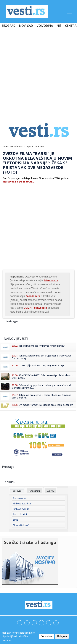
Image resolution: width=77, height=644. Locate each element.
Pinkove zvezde (21, 509)
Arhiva (51, 491)
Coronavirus (20, 498)
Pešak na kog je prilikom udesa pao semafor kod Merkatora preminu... (41, 386)
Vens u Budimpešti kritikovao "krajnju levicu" (42, 346)
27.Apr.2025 (30, 146)
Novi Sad (26, 26)
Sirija (16, 520)
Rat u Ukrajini (20, 514)
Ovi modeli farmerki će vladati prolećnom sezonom (46, 405)
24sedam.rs (16, 146)
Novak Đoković (21, 525)
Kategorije (34, 491)
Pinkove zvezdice (22, 504)
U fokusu (17, 491)
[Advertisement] (38, 72)
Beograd (8, 26)
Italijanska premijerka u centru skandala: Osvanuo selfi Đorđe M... (42, 396)
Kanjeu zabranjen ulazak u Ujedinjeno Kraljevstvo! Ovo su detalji (41, 357)
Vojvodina (45, 26)
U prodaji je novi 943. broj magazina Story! (41, 365)
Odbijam (62, 636)
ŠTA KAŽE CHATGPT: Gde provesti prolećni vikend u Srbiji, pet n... (42, 377)
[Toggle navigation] (69, 11)
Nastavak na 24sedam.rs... (19, 182)
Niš (59, 26)
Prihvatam (46, 636)
